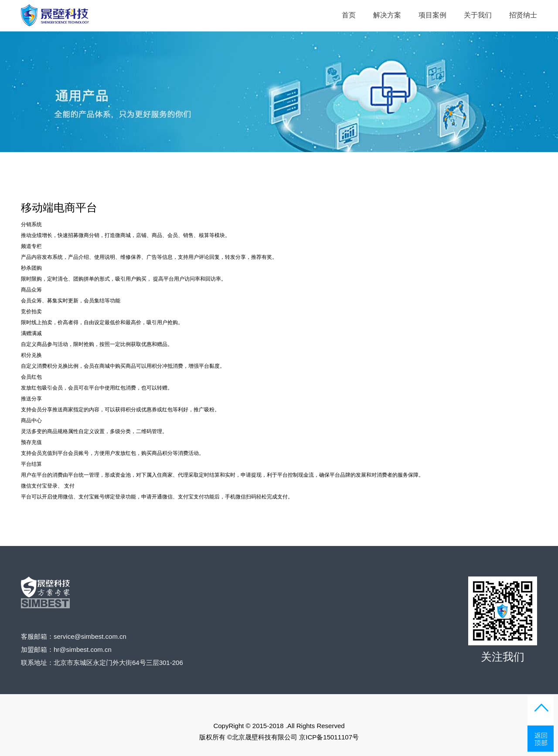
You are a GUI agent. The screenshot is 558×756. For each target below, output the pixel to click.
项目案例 (432, 15)
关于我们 (478, 15)
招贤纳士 (523, 15)
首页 (349, 15)
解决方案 (387, 15)
